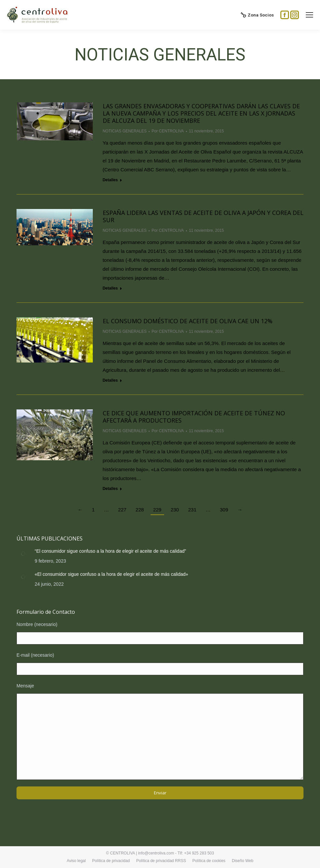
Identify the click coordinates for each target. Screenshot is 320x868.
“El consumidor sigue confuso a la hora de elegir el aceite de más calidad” (110, 551)
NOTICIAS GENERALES (125, 131)
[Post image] (23, 554)
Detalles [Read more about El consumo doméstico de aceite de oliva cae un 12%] (110, 380)
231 (192, 510)
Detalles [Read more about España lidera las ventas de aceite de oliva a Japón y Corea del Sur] (110, 288)
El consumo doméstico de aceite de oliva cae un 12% (188, 321)
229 (157, 510)
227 (122, 510)
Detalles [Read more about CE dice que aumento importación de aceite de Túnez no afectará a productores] (110, 489)
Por (168, 131)
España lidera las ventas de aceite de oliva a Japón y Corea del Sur (203, 216)
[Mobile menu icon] (309, 15)
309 (224, 510)
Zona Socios (257, 15)
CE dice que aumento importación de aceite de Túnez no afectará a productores (194, 417)
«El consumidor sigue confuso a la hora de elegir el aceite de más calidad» (111, 574)
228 (140, 510)
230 (175, 510)
